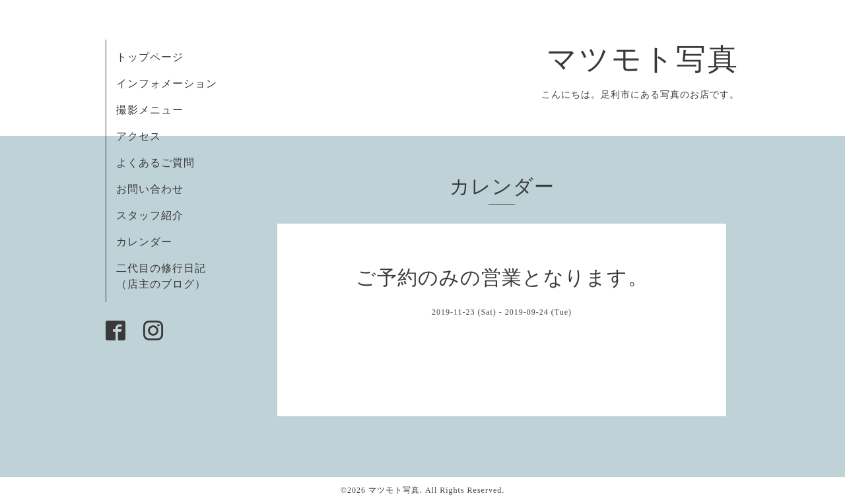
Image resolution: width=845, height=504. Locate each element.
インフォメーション (167, 83)
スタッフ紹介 (150, 215)
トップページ (150, 57)
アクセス (139, 136)
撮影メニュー (150, 110)
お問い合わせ (150, 189)
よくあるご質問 (155, 163)
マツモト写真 (643, 59)
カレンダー (144, 242)
